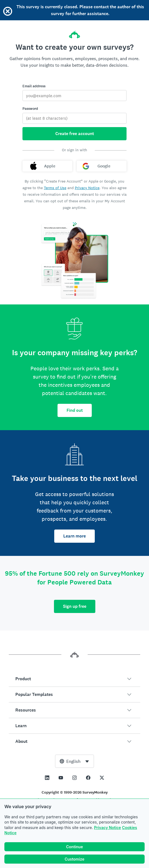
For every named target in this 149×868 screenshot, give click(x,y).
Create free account (75, 134)
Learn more (74, 536)
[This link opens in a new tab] (47, 778)
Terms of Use (55, 188)
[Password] (74, 118)
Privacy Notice (107, 828)
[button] (74, 679)
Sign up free (75, 606)
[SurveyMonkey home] (74, 33)
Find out (75, 410)
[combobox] (74, 761)
